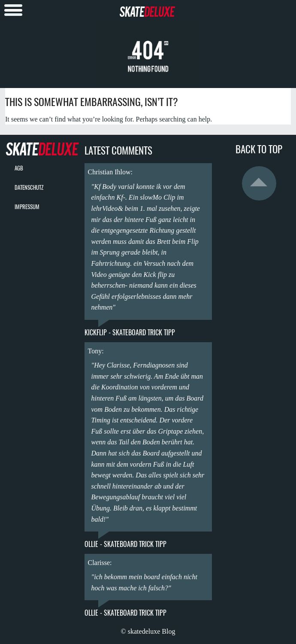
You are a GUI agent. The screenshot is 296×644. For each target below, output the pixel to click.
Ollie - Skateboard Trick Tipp (125, 544)
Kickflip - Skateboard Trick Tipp (130, 333)
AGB (19, 168)
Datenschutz (29, 187)
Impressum (27, 207)
